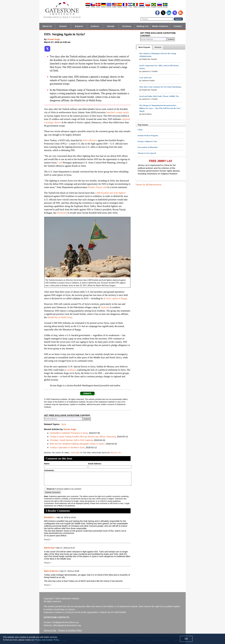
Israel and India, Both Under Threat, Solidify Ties (159, 96)
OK (186, 639)
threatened (62, 213)
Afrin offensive (90, 140)
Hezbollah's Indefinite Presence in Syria (69, 433)
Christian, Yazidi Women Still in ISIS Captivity (71, 440)
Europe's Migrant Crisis (147, 141)
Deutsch (103, 7)
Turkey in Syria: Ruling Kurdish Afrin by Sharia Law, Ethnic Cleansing (83, 437)
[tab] (144, 47)
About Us (47, 26)
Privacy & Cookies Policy (70, 630)
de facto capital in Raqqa (115, 298)
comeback (71, 370)
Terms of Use (50, 630)
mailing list (116, 452)
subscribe (75, 452)
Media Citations (160, 26)
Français (125, 7)
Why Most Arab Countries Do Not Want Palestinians (160, 87)
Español (120, 7)
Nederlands (142, 7)
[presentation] (144, 47)
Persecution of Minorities (148, 147)
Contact (178, 26)
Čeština (93, 7)
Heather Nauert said (97, 187)
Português (154, 7)
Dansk (98, 7)
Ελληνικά (109, 7)
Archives (127, 26)
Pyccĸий (160, 7)
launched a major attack (117, 112)
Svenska (165, 7)
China (140, 130)
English (114, 7)
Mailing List (143, 26)
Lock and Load (145, 78)
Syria (64, 424)
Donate (111, 26)
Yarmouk (105, 307)
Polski (148, 7)
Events (63, 26)
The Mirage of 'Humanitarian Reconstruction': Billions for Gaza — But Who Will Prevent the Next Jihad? (160, 108)
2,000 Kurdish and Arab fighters (110, 193)
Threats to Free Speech (147, 153)
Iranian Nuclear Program (148, 135)
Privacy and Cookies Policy (47, 640)
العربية (88, 7)
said (60, 163)
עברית (130, 7)
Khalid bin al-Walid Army (60, 317)
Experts (79, 26)
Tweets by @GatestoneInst (148, 185)
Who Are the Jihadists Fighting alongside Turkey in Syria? (77, 444)
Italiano (136, 7)
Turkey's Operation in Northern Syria (67, 447)
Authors (95, 26)
